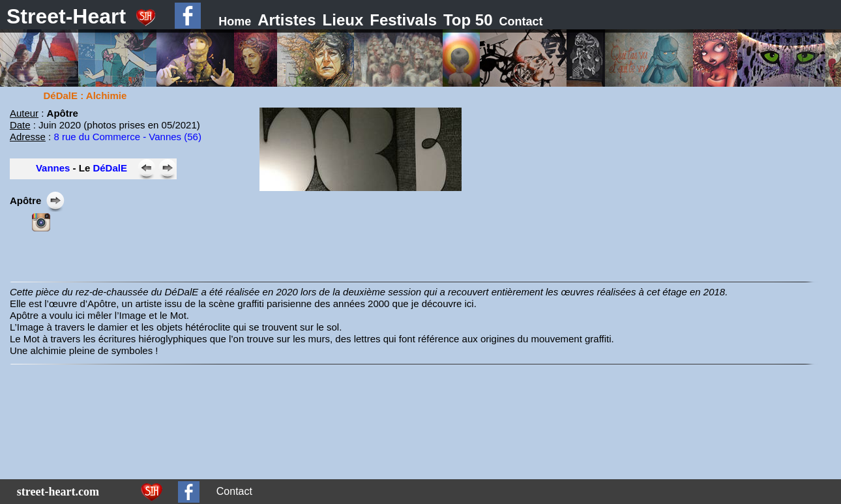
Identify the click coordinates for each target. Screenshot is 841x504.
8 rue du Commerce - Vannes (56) (127, 137)
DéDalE (110, 168)
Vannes (53, 168)
